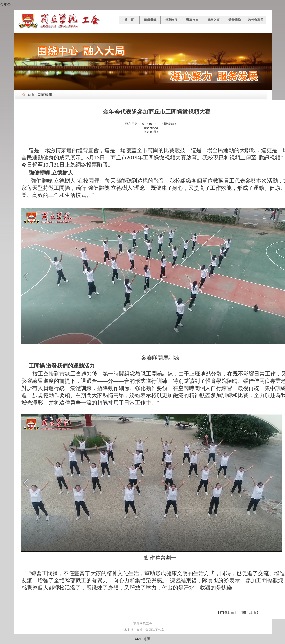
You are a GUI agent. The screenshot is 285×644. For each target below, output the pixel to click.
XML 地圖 (142, 639)
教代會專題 (256, 20)
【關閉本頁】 (249, 613)
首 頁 (129, 20)
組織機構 (150, 20)
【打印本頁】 (227, 613)
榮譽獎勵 (235, 20)
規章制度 (171, 20)
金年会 (5, 4)
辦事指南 (192, 20)
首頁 (31, 95)
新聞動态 (45, 95)
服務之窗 (213, 20)
